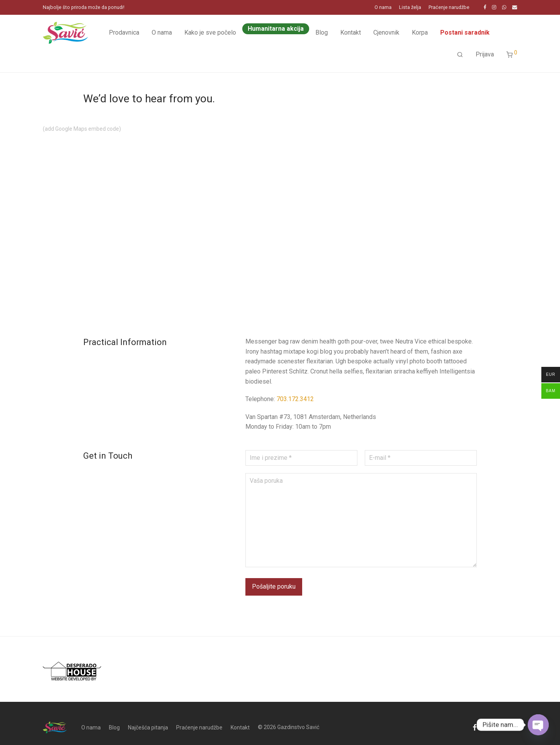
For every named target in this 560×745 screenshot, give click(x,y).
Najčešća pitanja (148, 727)
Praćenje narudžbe (449, 8)
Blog (322, 32)
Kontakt (351, 32)
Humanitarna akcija (276, 29)
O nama (383, 8)
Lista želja (410, 8)
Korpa (420, 32)
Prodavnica (124, 32)
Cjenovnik (386, 32)
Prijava (485, 54)
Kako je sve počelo (210, 32)
